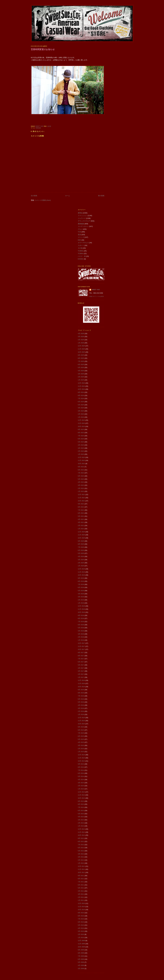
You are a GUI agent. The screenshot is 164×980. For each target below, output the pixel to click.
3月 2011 (81, 894)
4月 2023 (81, 445)
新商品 (80, 213)
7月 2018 (81, 622)
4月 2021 (81, 519)
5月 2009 (81, 962)
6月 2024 (81, 402)
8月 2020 (81, 544)
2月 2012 (81, 860)
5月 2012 (81, 851)
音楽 (79, 235)
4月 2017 (81, 668)
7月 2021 (81, 510)
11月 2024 (81, 386)
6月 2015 (81, 736)
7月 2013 (81, 807)
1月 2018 (81, 640)
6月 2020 (81, 550)
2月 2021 (81, 525)
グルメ (80, 229)
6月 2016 (81, 699)
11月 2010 (81, 907)
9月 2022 (81, 467)
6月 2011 (81, 885)
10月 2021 (81, 501)
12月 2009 (81, 941)
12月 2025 (81, 346)
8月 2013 (81, 804)
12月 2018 (81, 606)
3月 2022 (81, 485)
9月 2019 (81, 578)
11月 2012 (81, 832)
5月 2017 (81, 665)
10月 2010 (81, 910)
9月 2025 (81, 355)
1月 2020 (81, 566)
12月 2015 (81, 718)
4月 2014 (81, 780)
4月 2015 (81, 742)
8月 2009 (81, 953)
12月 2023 (81, 420)
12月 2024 (81, 383)
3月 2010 (81, 931)
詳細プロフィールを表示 (97, 296)
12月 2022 (81, 457)
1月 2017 (81, 677)
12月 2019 (81, 569)
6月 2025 (81, 364)
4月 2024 (81, 408)
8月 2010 (81, 916)
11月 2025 (81, 349)
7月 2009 (81, 956)
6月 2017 (81, 662)
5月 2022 (81, 479)
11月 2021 (81, 498)
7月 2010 (81, 919)
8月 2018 (81, 618)
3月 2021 (81, 522)
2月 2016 (81, 711)
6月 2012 (81, 848)
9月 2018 (81, 615)
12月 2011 (81, 866)
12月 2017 (81, 643)
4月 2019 (81, 594)
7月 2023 (81, 436)
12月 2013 (81, 792)
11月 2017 (81, 646)
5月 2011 (81, 888)
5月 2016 (81, 702)
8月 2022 (81, 470)
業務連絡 (38, 128)
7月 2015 (81, 733)
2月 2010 (81, 934)
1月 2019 (81, 603)
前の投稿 (101, 196)
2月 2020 (81, 563)
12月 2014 (81, 755)
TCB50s (81, 251)
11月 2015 (81, 721)
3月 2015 (81, 745)
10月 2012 (81, 835)
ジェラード (82, 218)
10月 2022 (81, 464)
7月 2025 (81, 361)
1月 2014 (81, 789)
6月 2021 (81, 513)
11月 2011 (81, 869)
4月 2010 (81, 928)
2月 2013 (81, 823)
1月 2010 (81, 938)
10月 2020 (81, 538)
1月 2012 (81, 863)
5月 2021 (81, 516)
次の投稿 (34, 196)
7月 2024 (81, 398)
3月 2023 (81, 448)
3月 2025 (81, 374)
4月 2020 (81, 556)
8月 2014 (81, 767)
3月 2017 (81, 671)
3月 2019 (81, 597)
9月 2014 (81, 764)
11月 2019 (81, 572)
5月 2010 (81, 925)
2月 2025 (81, 377)
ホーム (68, 196)
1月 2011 (81, 900)
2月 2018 (81, 637)
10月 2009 (81, 947)
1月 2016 (81, 714)
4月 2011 (81, 891)
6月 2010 (81, 922)
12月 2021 (81, 495)
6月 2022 (81, 476)
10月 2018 (81, 612)
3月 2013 (81, 820)
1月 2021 (81, 529)
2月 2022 (81, 488)
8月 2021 (81, 507)
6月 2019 (81, 587)
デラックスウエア (84, 221)
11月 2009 (81, 944)
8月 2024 (81, 395)
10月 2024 (81, 389)
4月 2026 (81, 334)
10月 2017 (81, 649)
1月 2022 (81, 491)
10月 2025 (81, 352)
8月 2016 (81, 693)
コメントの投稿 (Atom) (43, 200)
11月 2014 (81, 758)
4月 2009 (81, 965)
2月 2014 (81, 786)
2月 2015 (81, 749)
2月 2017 (81, 674)
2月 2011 (81, 897)
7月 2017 (81, 659)
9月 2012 (81, 838)
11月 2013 (81, 795)
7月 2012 (81, 845)
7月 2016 (81, 696)
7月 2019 (81, 584)
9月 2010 (81, 913)
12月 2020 (81, 532)
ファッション (83, 216)
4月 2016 (81, 705)
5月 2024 (81, 405)
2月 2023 (81, 451)
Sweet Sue (96, 290)
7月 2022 (81, 473)
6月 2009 (81, 959)
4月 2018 (81, 631)
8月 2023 (81, 433)
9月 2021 (81, 504)
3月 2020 (81, 560)
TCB (79, 232)
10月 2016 (81, 687)
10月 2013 (81, 798)
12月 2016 (81, 680)
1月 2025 (81, 380)
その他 (80, 248)
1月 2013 (81, 826)
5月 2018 (81, 628)
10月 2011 (81, 872)
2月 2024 (81, 414)
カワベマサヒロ (83, 243)
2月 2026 (81, 340)
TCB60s (81, 253)
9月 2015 (81, 727)
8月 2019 (81, 581)
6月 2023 (81, 439)
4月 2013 (81, 817)
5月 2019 (81, 591)
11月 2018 (81, 609)
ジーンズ (81, 237)
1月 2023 (81, 454)
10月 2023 (81, 426)
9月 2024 (81, 392)
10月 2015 (81, 724)
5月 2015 (81, 739)
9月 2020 (81, 541)
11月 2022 (81, 460)
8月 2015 (81, 730)
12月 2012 (81, 829)
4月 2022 (81, 482)
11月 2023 (81, 423)
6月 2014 (81, 773)
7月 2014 (81, 770)
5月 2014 (81, 776)
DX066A (81, 259)
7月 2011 (81, 882)
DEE (79, 240)
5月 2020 (81, 553)
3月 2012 (81, 857)
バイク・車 (82, 256)
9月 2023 (81, 429)
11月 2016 (81, 683)
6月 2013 (81, 811)
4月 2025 (81, 371)
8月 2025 (81, 358)
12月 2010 (81, 903)
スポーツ (81, 245)
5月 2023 (81, 442)
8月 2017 (81, 656)
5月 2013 (81, 814)
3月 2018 (81, 634)
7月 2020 (81, 547)
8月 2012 (81, 841)
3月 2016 (81, 708)
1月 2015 (81, 752)
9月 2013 (81, 801)
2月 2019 (81, 600)
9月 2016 (81, 690)
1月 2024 (81, 417)
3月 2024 (81, 411)
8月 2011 (81, 879)
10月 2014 (81, 761)
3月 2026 (81, 337)
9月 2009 (81, 950)
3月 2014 (81, 783)
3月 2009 (81, 968)
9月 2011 (81, 876)
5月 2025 (81, 367)
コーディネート (83, 226)
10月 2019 (81, 575)
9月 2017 (81, 653)
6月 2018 (81, 625)
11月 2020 (81, 535)
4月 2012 (81, 854)
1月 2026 (81, 343)
